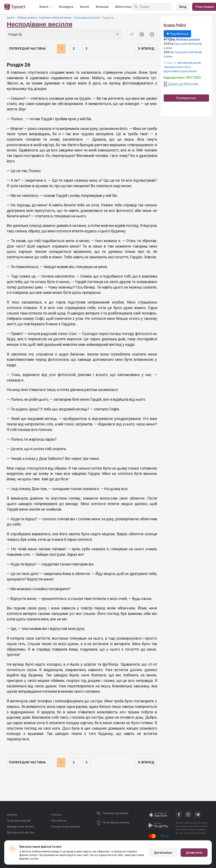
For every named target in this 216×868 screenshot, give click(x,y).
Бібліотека (123, 7)
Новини (12, 815)
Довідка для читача (20, 826)
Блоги (85, 7)
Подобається (177, 34)
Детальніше (163, 853)
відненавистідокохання (180, 71)
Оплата (56, 815)
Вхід (183, 7)
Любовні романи (27, 18)
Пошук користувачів (65, 826)
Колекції (102, 7)
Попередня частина (27, 49)
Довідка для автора (21, 832)
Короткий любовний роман (55, 18)
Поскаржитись (186, 98)
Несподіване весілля (87, 18)
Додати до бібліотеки (183, 84)
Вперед (146, 49)
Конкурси (66, 7)
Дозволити (194, 853)
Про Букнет (59, 821)
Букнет (11, 18)
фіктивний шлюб (189, 63)
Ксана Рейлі (175, 25)
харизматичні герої (177, 67)
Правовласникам (19, 821)
